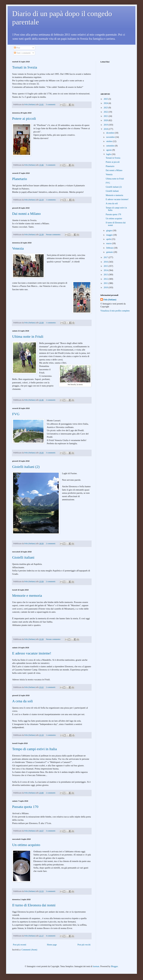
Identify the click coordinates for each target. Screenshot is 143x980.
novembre (111, 137)
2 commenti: (51, 400)
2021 (106, 116)
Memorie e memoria (27, 596)
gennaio (110, 252)
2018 (106, 129)
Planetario (20, 179)
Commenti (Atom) (29, 950)
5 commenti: (51, 105)
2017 (106, 257)
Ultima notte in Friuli (28, 336)
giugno (109, 231)
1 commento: (51, 200)
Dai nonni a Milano (26, 214)
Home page (52, 945)
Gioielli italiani (23, 557)
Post (17, 48)
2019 (106, 125)
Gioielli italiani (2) (26, 467)
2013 (106, 275)
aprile (109, 239)
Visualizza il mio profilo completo (115, 311)
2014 (106, 270)
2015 (106, 266)
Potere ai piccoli (24, 118)
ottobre (109, 141)
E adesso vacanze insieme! (32, 653)
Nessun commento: (54, 235)
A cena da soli (22, 701)
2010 (106, 287)
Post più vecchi (84, 945)
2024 (106, 103)
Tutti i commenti (22, 53)
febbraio (110, 248)
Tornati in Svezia (25, 67)
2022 (106, 112)
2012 (106, 279)
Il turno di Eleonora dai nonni (34, 905)
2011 (106, 283)
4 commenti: (51, 936)
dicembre (110, 133)
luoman (96, 966)
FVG (16, 414)
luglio (109, 154)
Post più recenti (20, 945)
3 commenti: (51, 453)
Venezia (18, 248)
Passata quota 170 (25, 807)
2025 (106, 99)
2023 (106, 108)
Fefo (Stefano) (110, 300)
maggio (110, 235)
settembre (111, 146)
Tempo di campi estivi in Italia (35, 749)
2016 (106, 262)
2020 (106, 120)
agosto (109, 150)
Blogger (114, 966)
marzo (109, 243)
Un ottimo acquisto (26, 845)
